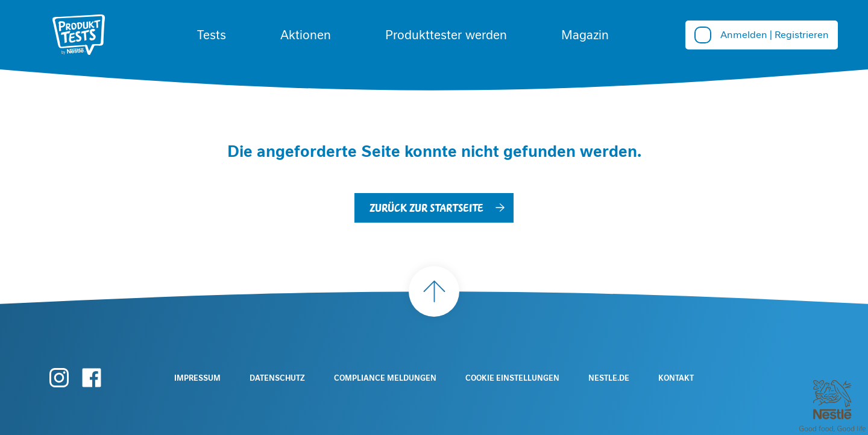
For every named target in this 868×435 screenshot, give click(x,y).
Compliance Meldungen (385, 378)
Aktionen (306, 35)
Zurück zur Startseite (426, 207)
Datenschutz (277, 378)
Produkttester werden (446, 35)
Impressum (197, 378)
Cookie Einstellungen (512, 378)
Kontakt (676, 378)
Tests (212, 35)
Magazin (585, 35)
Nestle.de (609, 378)
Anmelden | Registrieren (775, 35)
